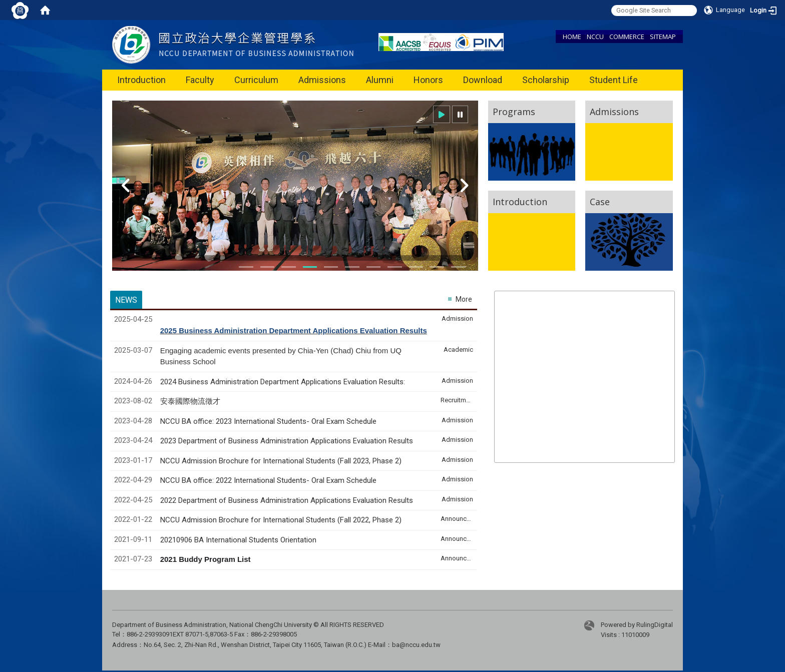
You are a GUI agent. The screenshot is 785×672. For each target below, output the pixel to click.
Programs (514, 112)
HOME (572, 37)
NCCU (595, 37)
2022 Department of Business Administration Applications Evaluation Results (287, 500)
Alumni (380, 80)
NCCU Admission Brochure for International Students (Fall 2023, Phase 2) (281, 461)
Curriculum (256, 80)
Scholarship (546, 80)
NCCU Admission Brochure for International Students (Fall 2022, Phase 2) (281, 520)
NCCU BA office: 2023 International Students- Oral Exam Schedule (268, 421)
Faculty (200, 80)
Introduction (141, 80)
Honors (428, 80)
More (464, 299)
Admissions (322, 80)
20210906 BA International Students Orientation (238, 540)
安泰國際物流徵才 (191, 401)
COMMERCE (627, 37)
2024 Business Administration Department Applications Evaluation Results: (283, 382)
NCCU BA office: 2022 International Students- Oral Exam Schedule (268, 480)
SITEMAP (663, 37)
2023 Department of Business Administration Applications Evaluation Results (287, 441)
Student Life (614, 80)
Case (600, 202)
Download (483, 80)
